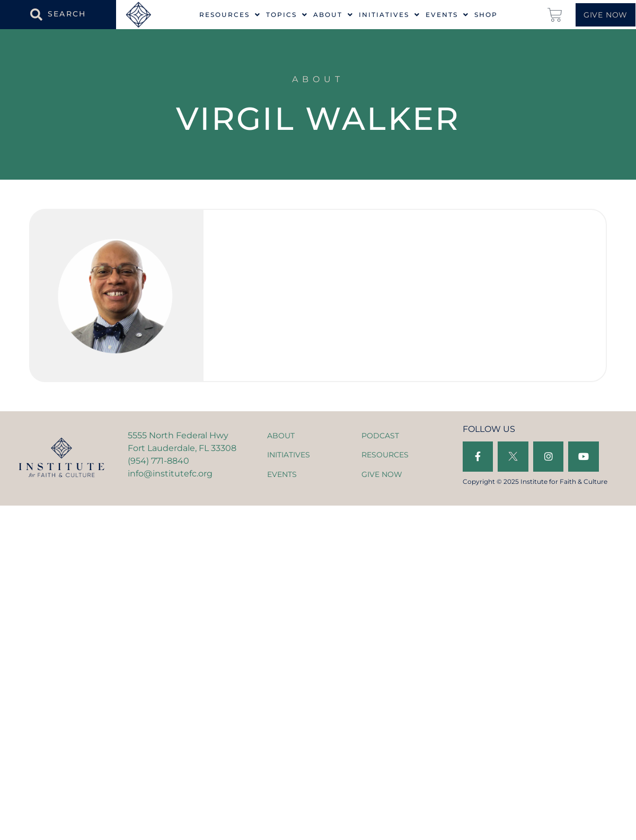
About (333, 15)
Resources (230, 15)
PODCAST (380, 436)
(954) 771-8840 (158, 461)
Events (447, 15)
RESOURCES (385, 455)
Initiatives (390, 15)
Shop (486, 15)
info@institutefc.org (170, 474)
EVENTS (282, 474)
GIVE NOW (382, 474)
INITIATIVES (289, 455)
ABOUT (281, 436)
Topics (287, 15)
